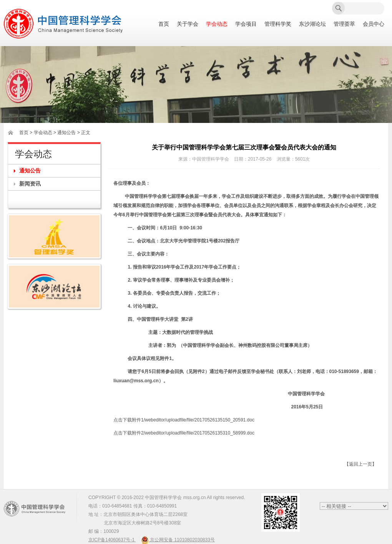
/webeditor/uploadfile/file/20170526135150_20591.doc (199, 420)
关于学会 (188, 24)
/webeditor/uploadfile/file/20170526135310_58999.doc (199, 433)
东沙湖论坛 (312, 24)
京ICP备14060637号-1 (112, 540)
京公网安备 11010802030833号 (178, 540)
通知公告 (30, 171)
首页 (164, 24)
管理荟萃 (344, 24)
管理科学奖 (278, 24)
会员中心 (374, 24)
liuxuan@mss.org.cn (136, 381)
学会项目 (246, 24)
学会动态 (217, 24)
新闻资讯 (30, 184)
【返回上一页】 (360, 464)
